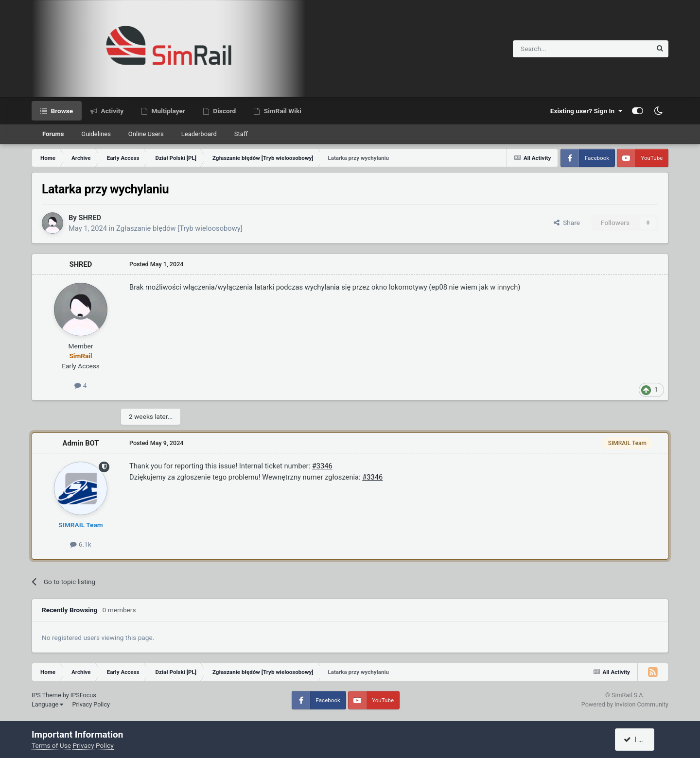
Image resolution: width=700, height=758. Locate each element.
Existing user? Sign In (586, 111)
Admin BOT (81, 443)
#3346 (322, 466)
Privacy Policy (91, 704)
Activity (111, 111)
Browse (61, 111)
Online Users (146, 134)
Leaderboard (199, 134)
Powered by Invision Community (625, 704)
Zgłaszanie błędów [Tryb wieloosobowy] (179, 228)
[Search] (558, 49)
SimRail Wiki (282, 111)
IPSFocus (83, 695)
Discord (224, 111)
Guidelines (96, 134)
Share (567, 223)
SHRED (90, 218)
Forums (53, 134)
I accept (640, 740)
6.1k (80, 544)
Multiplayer (167, 111)
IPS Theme (46, 695)
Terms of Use (51, 745)
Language (47, 704)
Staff (241, 134)
